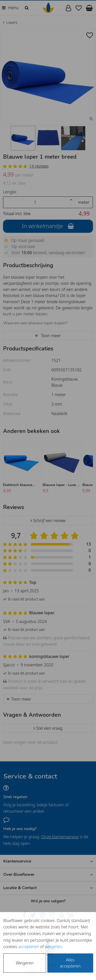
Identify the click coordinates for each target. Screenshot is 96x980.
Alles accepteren (70, 963)
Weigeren (25, 963)
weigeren (53, 947)
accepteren (29, 947)
